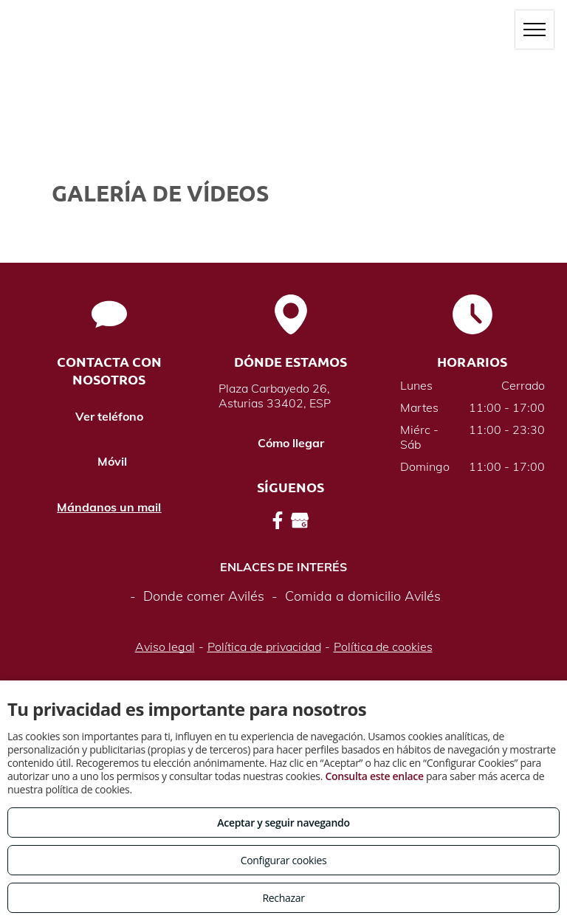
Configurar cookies (284, 860)
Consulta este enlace (374, 776)
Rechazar (283, 898)
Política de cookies (383, 647)
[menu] (535, 30)
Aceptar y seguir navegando (283, 823)
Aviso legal (165, 647)
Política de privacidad (264, 647)
